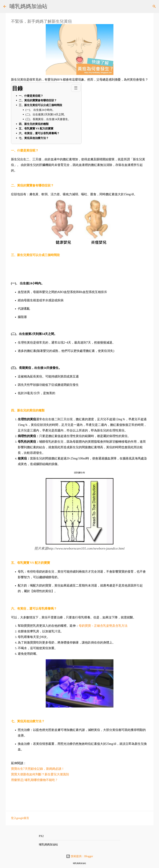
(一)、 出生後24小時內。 (40, 110)
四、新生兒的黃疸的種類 (34, 124)
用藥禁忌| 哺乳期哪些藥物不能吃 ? (35, 780)
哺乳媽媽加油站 (28, 6)
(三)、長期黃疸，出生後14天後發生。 (48, 119)
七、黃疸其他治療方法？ (34, 138)
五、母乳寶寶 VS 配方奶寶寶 (36, 129)
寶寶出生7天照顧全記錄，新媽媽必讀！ (38, 769)
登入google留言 (20, 818)
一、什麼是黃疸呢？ (31, 96)
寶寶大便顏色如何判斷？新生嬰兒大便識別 (40, 774)
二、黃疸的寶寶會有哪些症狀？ (38, 100)
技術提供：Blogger (80, 856)
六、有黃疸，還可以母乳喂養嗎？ (39, 133)
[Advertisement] (74, 796)
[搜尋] (154, 6)
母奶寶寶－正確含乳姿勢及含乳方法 (103, 626)
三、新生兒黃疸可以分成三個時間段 (40, 105)
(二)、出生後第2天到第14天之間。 (46, 114)
